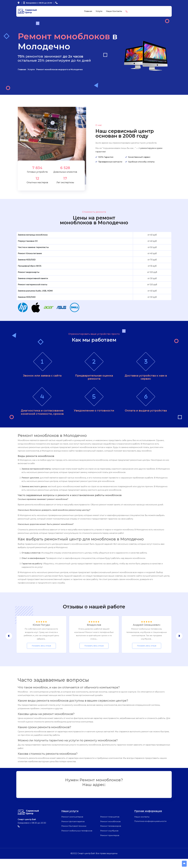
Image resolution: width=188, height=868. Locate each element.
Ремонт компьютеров (72, 826)
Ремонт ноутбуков (109, 840)
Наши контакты (114, 11)
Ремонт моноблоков (110, 831)
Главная (88, 11)
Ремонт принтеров (110, 845)
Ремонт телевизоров (111, 835)
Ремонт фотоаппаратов (73, 831)
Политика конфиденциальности (151, 830)
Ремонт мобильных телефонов (77, 840)
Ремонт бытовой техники (74, 835)
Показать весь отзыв (41, 655)
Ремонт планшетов (110, 826)
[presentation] (9, 645)
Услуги (99, 11)
